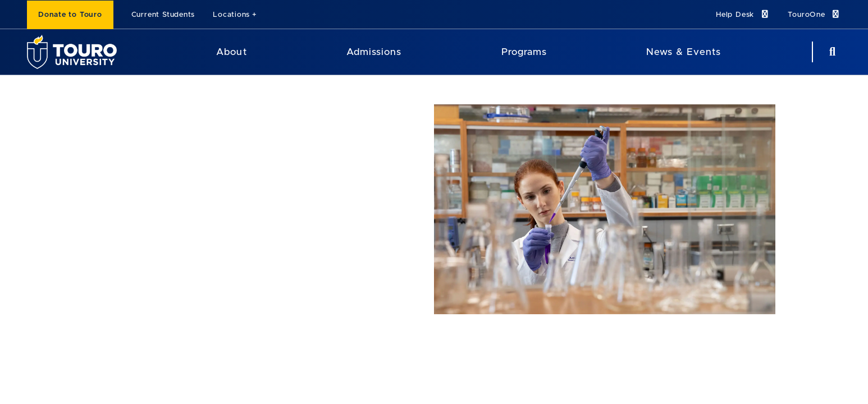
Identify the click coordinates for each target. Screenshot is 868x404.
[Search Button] (831, 52)
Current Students (163, 15)
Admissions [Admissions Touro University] (374, 52)
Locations (231, 15)
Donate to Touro (70, 15)
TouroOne (814, 14)
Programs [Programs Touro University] (524, 52)
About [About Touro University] (231, 52)
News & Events (684, 52)
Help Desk (743, 14)
